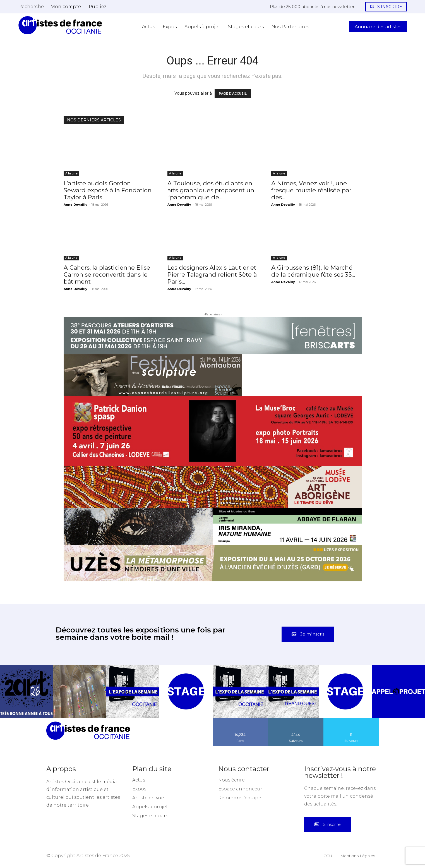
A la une (71, 173)
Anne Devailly (75, 205)
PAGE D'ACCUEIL (233, 93)
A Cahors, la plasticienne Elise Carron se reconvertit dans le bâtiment (107, 274)
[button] (31, 6)
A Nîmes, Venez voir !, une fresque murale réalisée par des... (311, 190)
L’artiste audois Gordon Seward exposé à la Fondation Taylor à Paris (108, 190)
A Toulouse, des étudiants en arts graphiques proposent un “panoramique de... (211, 190)
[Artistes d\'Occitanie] (60, 25)
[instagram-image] (27, 691)
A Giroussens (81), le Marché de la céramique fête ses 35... (313, 271)
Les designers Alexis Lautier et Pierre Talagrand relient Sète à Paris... (212, 274)
